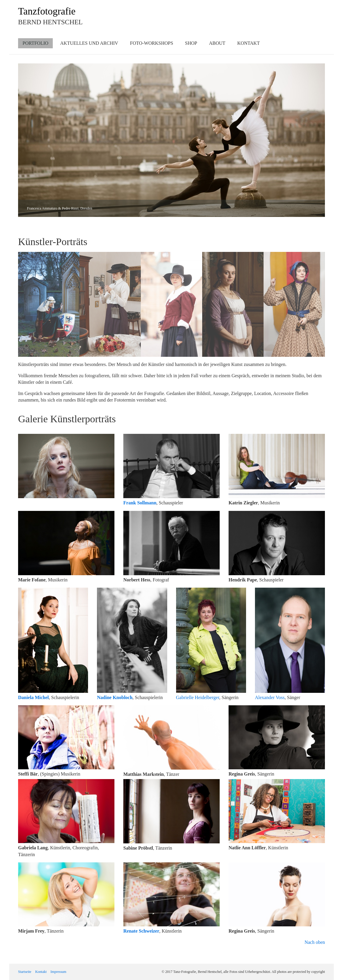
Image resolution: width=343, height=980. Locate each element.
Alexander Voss (270, 697)
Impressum (58, 972)
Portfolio (35, 43)
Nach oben (315, 942)
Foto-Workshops (152, 43)
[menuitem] (35, 43)
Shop (191, 43)
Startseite (25, 972)
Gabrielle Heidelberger (198, 697)
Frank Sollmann (140, 503)
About (217, 43)
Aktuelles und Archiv (89, 43)
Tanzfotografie (47, 11)
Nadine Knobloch (115, 697)
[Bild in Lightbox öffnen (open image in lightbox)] (66, 466)
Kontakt (248, 43)
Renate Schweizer (141, 931)
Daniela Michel (33, 697)
